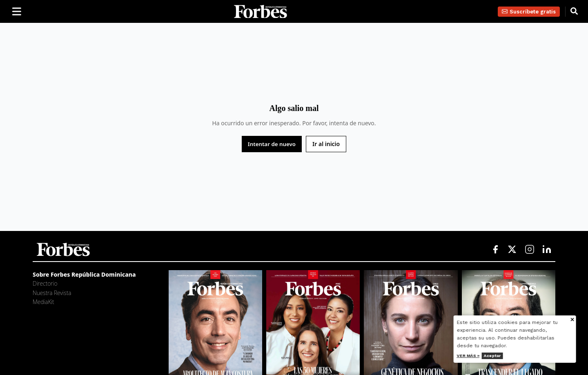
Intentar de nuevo (272, 144)
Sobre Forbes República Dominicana (84, 274)
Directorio (45, 283)
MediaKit (43, 302)
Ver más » (478, 356)
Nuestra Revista (52, 293)
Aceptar (502, 356)
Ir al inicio (326, 144)
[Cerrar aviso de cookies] (582, 320)
